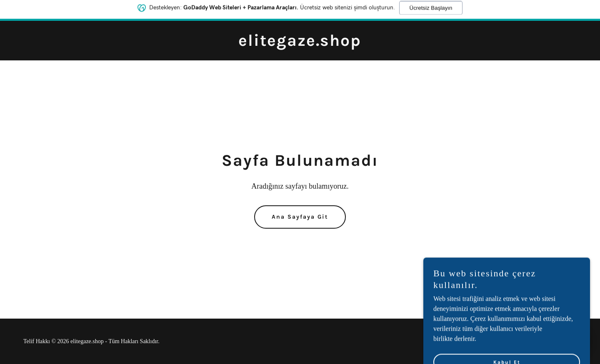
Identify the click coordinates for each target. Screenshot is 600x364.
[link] (300, 44)
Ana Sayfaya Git (300, 217)
